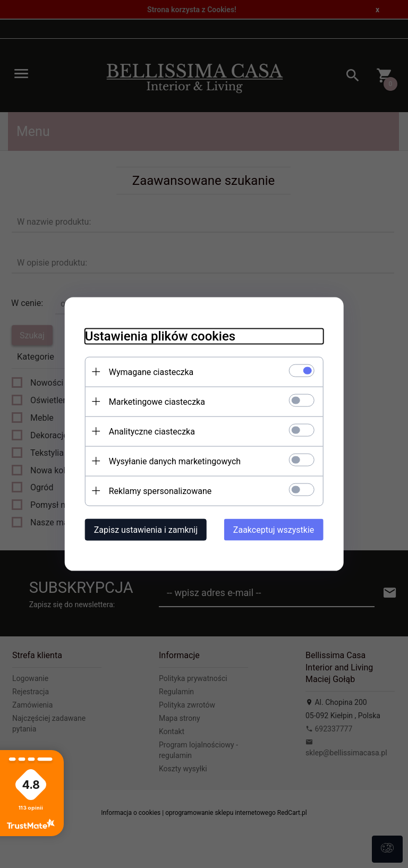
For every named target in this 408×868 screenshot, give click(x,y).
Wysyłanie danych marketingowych (172, 461)
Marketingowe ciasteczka (154, 401)
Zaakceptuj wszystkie (277, 529)
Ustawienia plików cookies (157, 336)
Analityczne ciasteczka (149, 431)
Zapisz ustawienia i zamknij (143, 529)
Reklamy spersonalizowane (157, 491)
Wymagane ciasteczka (148, 372)
